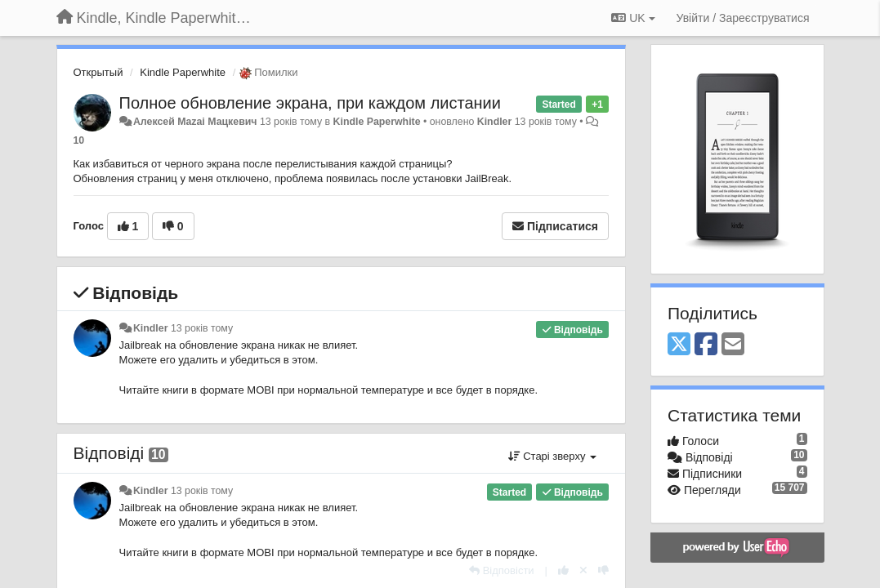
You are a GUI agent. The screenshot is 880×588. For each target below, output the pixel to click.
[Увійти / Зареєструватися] (743, 18)
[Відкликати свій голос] (583, 570)
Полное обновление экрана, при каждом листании (310, 103)
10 (79, 140)
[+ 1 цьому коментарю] (563, 570)
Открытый (98, 72)
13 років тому (202, 328)
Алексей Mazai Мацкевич (195, 122)
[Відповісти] (502, 570)
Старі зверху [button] (552, 456)
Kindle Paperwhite (183, 72)
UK (633, 18)
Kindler (495, 122)
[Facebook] (706, 345)
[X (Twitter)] (679, 345)
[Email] (733, 345)
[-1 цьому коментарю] (603, 570)
